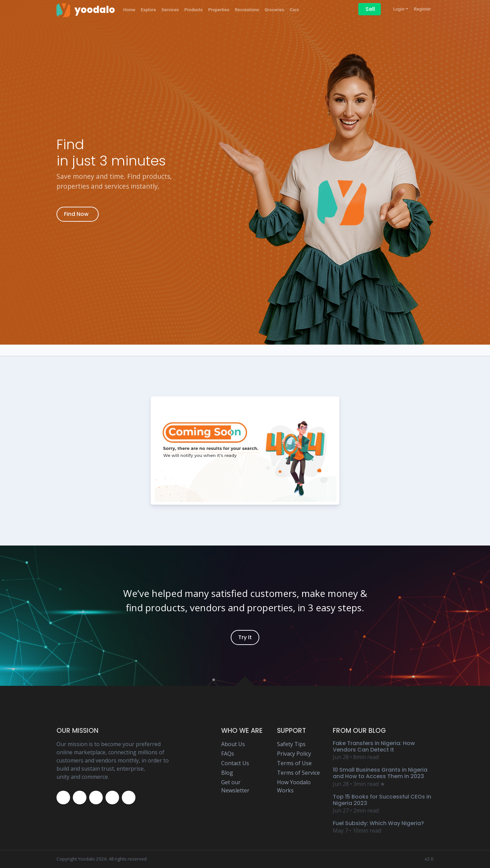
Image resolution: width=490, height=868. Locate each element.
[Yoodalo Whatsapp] (129, 798)
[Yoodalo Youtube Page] (112, 798)
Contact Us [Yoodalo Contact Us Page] (235, 763)
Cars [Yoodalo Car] (294, 10)
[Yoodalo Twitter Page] (80, 798)
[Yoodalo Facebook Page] (63, 798)
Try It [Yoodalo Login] (245, 637)
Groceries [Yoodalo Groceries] (274, 10)
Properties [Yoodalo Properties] (219, 10)
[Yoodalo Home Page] (86, 10)
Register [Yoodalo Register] (422, 9)
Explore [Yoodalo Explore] (149, 10)
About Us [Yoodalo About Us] (233, 744)
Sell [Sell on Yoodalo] (370, 9)
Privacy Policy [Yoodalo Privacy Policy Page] (294, 754)
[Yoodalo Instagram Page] (96, 798)
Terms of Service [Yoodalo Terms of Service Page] (298, 773)
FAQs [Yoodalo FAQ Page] (228, 754)
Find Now (76, 214)
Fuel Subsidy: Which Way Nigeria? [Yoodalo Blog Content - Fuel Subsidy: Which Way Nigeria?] (378, 823)
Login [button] (399, 9)
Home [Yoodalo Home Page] (129, 10)
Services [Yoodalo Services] (170, 10)
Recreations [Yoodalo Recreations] (247, 10)
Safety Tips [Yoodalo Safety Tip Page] (291, 744)
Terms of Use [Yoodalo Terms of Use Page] (294, 763)
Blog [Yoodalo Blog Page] (227, 773)
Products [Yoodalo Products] (194, 10)
